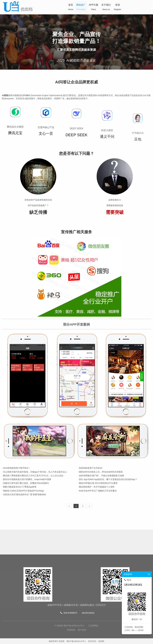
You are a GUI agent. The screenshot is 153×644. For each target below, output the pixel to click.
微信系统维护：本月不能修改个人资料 (77, 487)
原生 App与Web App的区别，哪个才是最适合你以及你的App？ (89, 479)
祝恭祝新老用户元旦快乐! (71, 468)
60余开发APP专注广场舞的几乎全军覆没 (78, 491)
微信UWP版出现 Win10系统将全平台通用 (79, 483)
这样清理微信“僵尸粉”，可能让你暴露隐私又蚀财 (82, 476)
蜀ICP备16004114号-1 (76, 641)
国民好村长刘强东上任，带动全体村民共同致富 (81, 472)
